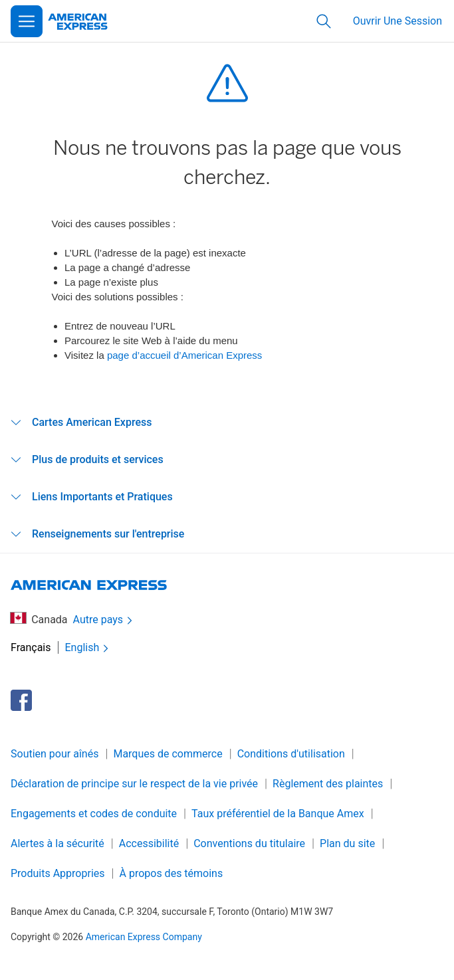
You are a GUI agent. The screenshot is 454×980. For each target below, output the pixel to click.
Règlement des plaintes (328, 784)
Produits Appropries (58, 873)
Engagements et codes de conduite (94, 814)
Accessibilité (149, 843)
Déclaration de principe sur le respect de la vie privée (134, 784)
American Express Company (144, 937)
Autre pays (104, 620)
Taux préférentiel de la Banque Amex (278, 814)
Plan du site (347, 843)
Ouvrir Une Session (397, 21)
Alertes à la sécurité (57, 843)
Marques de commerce (168, 754)
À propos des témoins (171, 873)
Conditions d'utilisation (291, 754)
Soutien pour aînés (55, 754)
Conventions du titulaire (249, 843)
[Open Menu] (27, 21)
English (88, 648)
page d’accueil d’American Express (184, 355)
